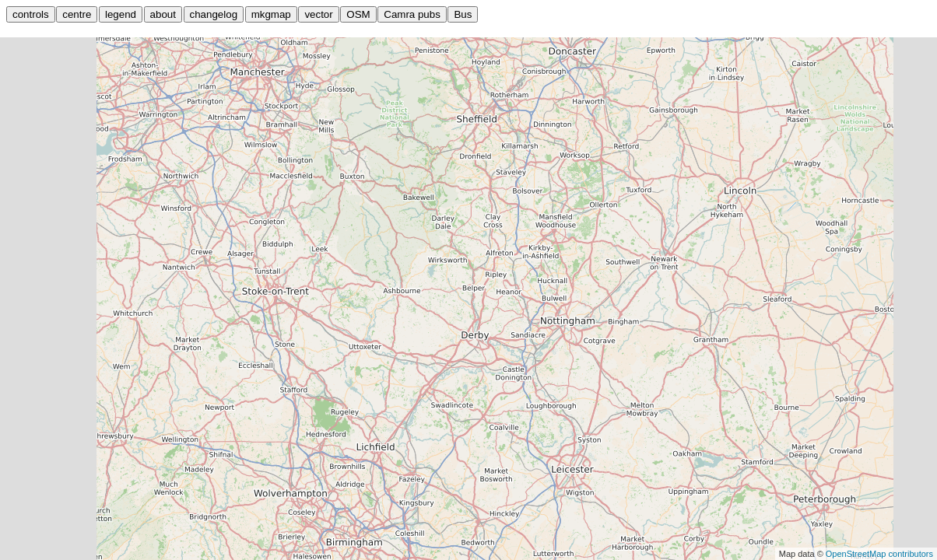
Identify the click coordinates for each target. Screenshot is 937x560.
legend (121, 14)
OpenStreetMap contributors (879, 554)
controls (31, 14)
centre (77, 14)
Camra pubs (412, 14)
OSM (358, 14)
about (163, 14)
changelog (214, 14)
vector (318, 14)
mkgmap (271, 14)
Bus (463, 14)
